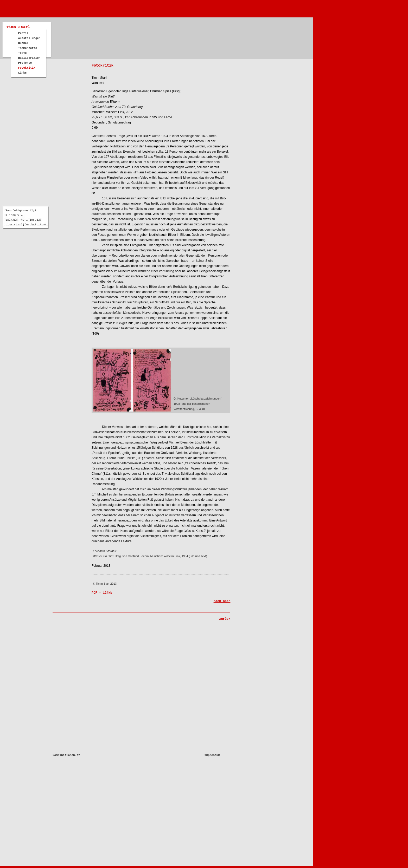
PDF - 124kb (102, 593)
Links (23, 73)
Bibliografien (29, 58)
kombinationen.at (66, 755)
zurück (225, 619)
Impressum (212, 755)
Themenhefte (28, 48)
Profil (23, 33)
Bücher (23, 43)
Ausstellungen (29, 38)
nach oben (222, 601)
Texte (23, 53)
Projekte (25, 63)
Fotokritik (27, 68)
